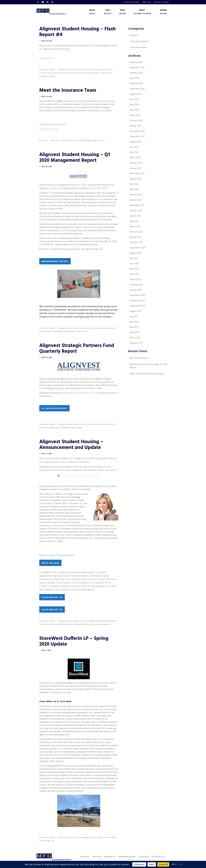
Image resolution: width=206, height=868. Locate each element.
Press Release (50, 563)
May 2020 (134, 269)
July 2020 (134, 258)
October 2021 (136, 210)
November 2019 (137, 301)
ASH (80, 70)
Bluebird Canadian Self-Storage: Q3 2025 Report (149, 366)
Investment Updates (48, 70)
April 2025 (134, 78)
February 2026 (136, 62)
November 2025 (137, 67)
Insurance (45, 140)
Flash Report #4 (47, 58)
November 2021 (137, 205)
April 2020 (134, 274)
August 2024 (135, 94)
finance (91, 70)
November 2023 (137, 136)
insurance (43, 73)
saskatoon (52, 76)
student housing (82, 331)
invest (49, 73)
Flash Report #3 (52, 610)
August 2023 (135, 142)
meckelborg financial (75, 73)
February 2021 (136, 232)
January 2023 (136, 168)
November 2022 (137, 173)
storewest (114, 837)
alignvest (63, 328)
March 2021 (135, 226)
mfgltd (103, 73)
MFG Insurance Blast (49, 129)
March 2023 (135, 158)
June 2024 (134, 99)
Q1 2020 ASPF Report (54, 408)
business (85, 70)
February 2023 (136, 163)
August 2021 (135, 216)
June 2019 (134, 322)
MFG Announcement (139, 358)
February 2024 (136, 120)
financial (97, 70)
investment (55, 73)
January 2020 (136, 290)
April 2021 (134, 221)
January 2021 (136, 237)
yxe (53, 841)
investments (64, 73)
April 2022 (134, 189)
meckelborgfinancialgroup (92, 73)
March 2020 (135, 279)
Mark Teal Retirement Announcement (147, 374)
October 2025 (136, 73)
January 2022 (136, 200)
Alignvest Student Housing (69, 70)
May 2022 (134, 184)
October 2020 (136, 242)
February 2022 (136, 195)
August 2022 (135, 179)
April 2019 (134, 332)
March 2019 (135, 338)
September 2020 (138, 248)
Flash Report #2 (52, 597)
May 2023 (134, 152)
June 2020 (134, 263)
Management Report (55, 261)
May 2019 (134, 327)
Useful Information (138, 47)
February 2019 (136, 343)
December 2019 (137, 295)
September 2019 (138, 306)
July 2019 (134, 316)
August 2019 (135, 311)
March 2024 (135, 115)
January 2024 (136, 126)
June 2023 (134, 147)
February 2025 (136, 83)
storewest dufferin (45, 841)
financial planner (107, 70)
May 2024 (134, 105)
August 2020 (135, 253)
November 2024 (137, 89)
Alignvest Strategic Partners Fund (82, 393)
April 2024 (134, 110)
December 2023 (137, 131)
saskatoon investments (103, 624)
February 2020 (136, 285)
